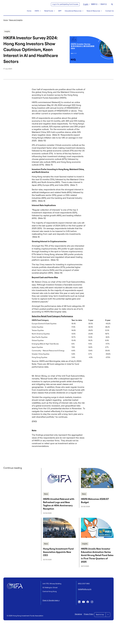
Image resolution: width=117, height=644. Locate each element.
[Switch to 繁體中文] (94, 4)
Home (29, 11)
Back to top (100, 614)
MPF (60, 11)
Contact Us (109, 11)
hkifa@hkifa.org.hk (85, 589)
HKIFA (37, 11)
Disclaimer (77, 614)
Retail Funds (49, 11)
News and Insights (16, 20)
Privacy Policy (87, 614)
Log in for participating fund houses (65, 4)
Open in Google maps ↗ (51, 601)
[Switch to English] (86, 4)
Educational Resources (73, 11)
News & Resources (93, 11)
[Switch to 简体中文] (104, 4)
